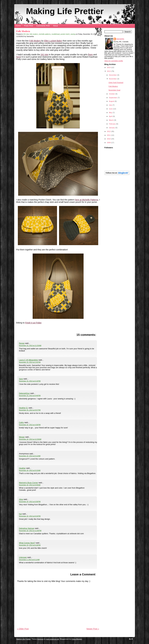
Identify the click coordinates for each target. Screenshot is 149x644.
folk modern (34, 34)
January (112, 128)
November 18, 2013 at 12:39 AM (30, 439)
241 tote (26, 34)
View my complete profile (114, 61)
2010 (109, 139)
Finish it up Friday (33, 323)
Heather (22, 468)
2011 (109, 135)
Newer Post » (93, 629)
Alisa (21, 499)
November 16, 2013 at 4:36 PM (30, 425)
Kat (20, 514)
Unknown (23, 557)
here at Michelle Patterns (87, 200)
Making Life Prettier (65, 11)
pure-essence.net (53, 639)
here (91, 55)
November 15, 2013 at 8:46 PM (30, 396)
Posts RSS (29, 26)
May (111, 113)
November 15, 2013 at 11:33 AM (30, 345)
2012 (109, 131)
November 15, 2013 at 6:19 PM (30, 381)
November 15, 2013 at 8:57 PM (30, 410)
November (113, 79)
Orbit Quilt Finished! (116, 83)
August (112, 101)
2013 (109, 71)
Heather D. (23, 408)
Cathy (21, 422)
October (112, 94)
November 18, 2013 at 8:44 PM (30, 516)
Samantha (120, 39)
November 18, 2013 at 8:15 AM (30, 470)
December (113, 75)
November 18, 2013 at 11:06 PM (30, 531)
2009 (109, 143)
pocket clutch (65, 34)
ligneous (40, 639)
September (113, 98)
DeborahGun (24, 393)
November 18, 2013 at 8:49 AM (30, 485)
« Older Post (23, 629)
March (111, 120)
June (111, 109)
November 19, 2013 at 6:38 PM (30, 545)
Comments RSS (43, 26)
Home (18, 26)
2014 (109, 67)
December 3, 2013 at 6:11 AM (29, 560)
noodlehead (56, 34)
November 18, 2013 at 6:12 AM (30, 456)
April (111, 116)
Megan (22, 437)
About (55, 26)
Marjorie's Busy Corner (28, 483)
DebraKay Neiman (27, 528)
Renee (22, 343)
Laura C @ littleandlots (28, 360)
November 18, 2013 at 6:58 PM (30, 502)
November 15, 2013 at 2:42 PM (30, 362)
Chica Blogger (77, 639)
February (113, 124)
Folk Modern (23, 31)
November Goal (114, 90)
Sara (21, 379)
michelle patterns (45, 34)
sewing (73, 34)
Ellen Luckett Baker (53, 41)
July (111, 105)
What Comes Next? (27, 543)
